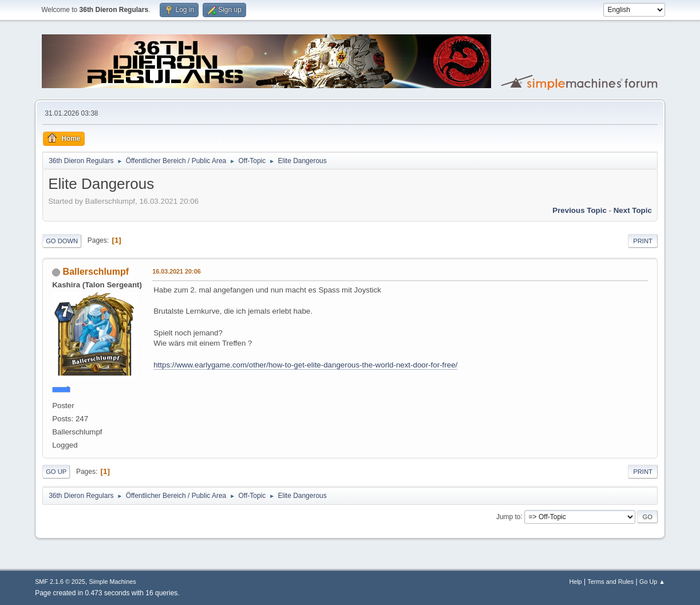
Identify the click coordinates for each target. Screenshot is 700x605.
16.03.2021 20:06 (177, 271)
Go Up (56, 472)
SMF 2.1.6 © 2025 (60, 582)
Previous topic (580, 210)
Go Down (62, 241)
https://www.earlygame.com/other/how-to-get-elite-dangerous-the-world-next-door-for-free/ (305, 365)
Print (643, 241)
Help (575, 582)
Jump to (509, 516)
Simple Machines (112, 582)
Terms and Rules (610, 582)
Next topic (633, 210)
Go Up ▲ (652, 582)
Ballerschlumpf (96, 272)
